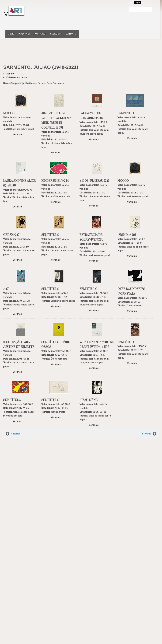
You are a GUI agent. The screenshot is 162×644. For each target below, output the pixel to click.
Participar (40, 34)
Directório (24, 34)
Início (11, 34)
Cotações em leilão (17, 78)
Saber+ (10, 74)
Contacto (71, 34)
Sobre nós (56, 34)
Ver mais (18, 135)
